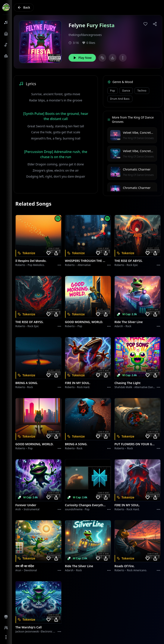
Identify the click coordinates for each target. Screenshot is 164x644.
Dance (126, 91)
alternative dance (145, 387)
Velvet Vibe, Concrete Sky (141, 133)
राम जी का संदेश (25, 566)
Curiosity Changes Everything (85, 505)
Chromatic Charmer (137, 169)
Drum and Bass (120, 99)
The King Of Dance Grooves (138, 138)
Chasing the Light (127, 383)
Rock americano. (137, 570)
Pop (113, 91)
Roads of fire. (124, 566)
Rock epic (132, 265)
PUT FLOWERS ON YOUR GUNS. (135, 444)
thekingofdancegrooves (85, 35)
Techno (142, 91)
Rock (128, 326)
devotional (30, 570)
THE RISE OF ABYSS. (129, 261)
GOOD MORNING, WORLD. (84, 322)
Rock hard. (83, 387)
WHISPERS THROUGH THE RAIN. (85, 261)
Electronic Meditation (53, 631)
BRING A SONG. (27, 383)
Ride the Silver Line (129, 322)
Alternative (84, 265)
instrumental (32, 509)
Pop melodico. (36, 265)
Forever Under (26, 505)
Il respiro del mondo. (31, 261)
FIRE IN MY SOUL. (78, 383)
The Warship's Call (29, 627)
